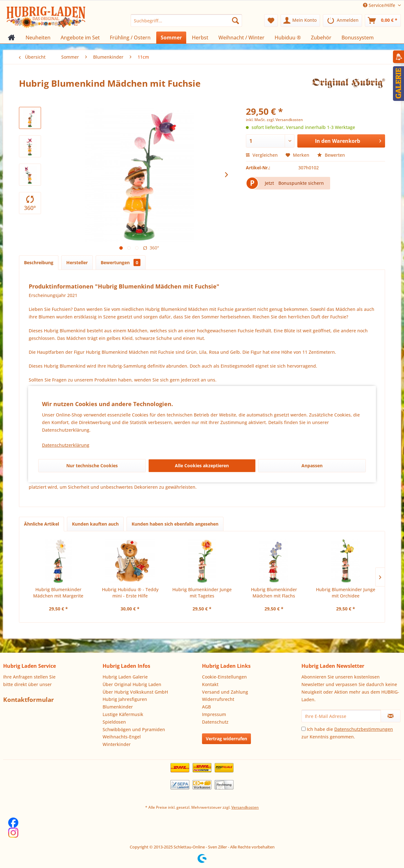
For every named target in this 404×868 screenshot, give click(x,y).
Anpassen (312, 466)
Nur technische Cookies (92, 466)
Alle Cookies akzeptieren (202, 466)
